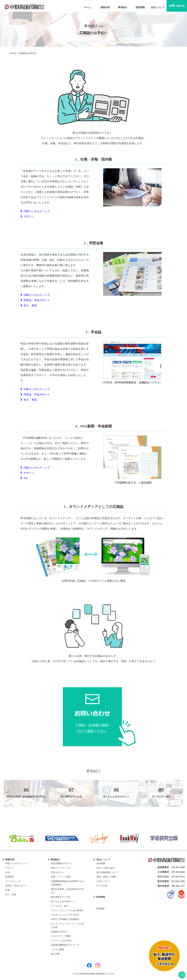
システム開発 (57, 949)
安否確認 (99, 909)
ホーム (88, 7)
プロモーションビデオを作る (65, 915)
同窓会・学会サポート (35, 300)
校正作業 (55, 954)
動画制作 (10, 877)
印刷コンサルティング (35, 211)
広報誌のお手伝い (60, 932)
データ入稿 (102, 886)
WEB (8, 872)
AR (24, 478)
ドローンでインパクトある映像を (67, 910)
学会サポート (57, 872)
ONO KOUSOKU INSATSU (92, 974)
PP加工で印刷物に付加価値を (65, 919)
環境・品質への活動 (106, 877)
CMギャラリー (104, 881)
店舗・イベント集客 (61, 877)
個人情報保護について (107, 872)
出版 (7, 890)
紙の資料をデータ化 (61, 897)
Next (180, 792)
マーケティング (13, 881)
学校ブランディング (61, 868)
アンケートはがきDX (61, 941)
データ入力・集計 (60, 906)
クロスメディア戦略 (61, 936)
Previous (7, 792)
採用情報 (140, 7)
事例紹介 (123, 7)
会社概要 (101, 863)
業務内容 (105, 7)
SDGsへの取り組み (106, 868)
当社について (158, 7)
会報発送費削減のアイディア (65, 945)
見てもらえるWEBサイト (63, 902)
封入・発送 (29, 305)
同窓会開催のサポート (62, 863)
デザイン (27, 217)
